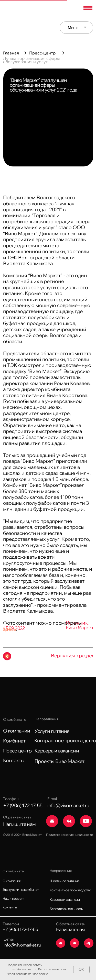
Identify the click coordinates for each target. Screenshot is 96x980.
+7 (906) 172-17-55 (20, 929)
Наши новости (13, 898)
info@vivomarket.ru (22, 945)
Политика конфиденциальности (70, 835)
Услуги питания (52, 731)
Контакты (14, 760)
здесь (10, 629)
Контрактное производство (65, 740)
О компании (17, 731)
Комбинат (14, 741)
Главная (11, 53)
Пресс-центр (42, 53)
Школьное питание (65, 881)
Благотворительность (66, 909)
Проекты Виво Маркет (60, 761)
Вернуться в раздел (73, 656)
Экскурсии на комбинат (20, 889)
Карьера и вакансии (57, 751)
